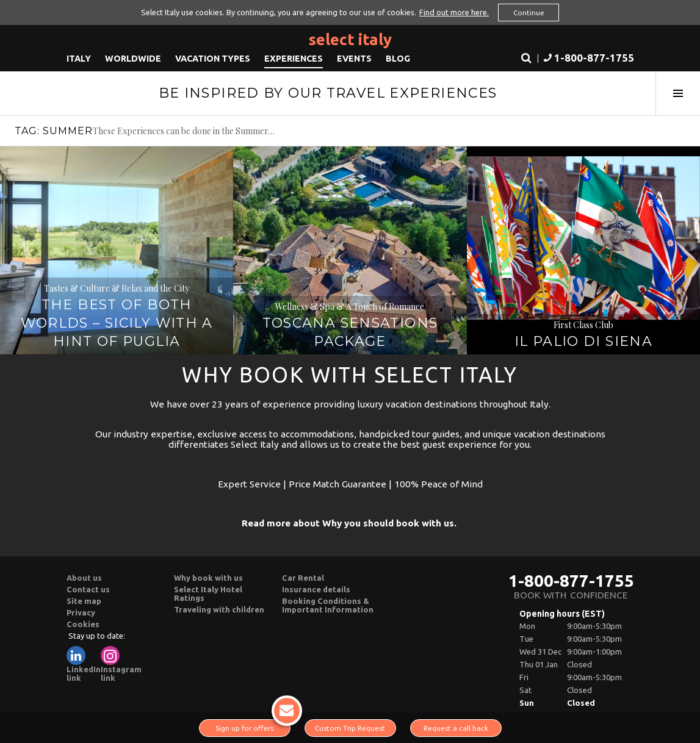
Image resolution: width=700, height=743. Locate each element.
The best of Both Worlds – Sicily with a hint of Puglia (117, 323)
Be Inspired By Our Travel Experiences (328, 92)
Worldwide (133, 58)
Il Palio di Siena (583, 341)
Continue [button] (529, 13)
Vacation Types (213, 58)
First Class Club (583, 325)
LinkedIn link (84, 664)
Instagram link (121, 664)
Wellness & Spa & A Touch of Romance (350, 307)
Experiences (294, 58)
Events (354, 58)
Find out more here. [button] (454, 12)
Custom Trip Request (350, 728)
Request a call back (456, 728)
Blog (398, 58)
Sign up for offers (253, 726)
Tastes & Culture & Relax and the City (117, 288)
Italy (79, 58)
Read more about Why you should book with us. (349, 523)
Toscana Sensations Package (350, 332)
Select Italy (350, 39)
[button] (587, 58)
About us (84, 578)
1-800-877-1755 (571, 580)
